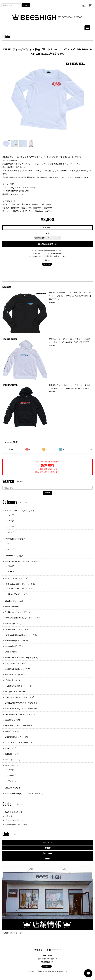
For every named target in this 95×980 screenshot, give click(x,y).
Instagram (47, 842)
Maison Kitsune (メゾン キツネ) (18, 669)
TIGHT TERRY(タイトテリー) (21, 588)
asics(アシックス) (12, 720)
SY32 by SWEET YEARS (15, 663)
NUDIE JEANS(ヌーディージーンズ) (20, 584)
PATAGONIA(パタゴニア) (15, 539)
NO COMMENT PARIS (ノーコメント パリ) (23, 618)
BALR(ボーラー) (12, 607)
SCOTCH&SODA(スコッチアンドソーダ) (22, 561)
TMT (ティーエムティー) (15, 692)
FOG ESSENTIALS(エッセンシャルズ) (21, 635)
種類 (48, 233)
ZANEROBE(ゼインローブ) (16, 641)
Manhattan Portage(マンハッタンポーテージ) (24, 793)
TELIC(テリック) (12, 754)
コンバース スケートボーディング (19, 743)
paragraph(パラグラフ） (15, 646)
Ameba (48, 859)
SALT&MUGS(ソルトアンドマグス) (20, 714)
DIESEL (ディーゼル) (14, 601)
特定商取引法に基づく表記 (16, 825)
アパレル (12, 781)
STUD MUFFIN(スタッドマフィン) (19, 697)
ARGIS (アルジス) (12, 760)
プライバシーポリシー (14, 820)
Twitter (47, 848)
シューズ (12, 526)
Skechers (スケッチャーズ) (16, 737)
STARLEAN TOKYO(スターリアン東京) (21, 703)
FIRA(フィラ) (10, 748)
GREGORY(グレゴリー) (15, 788)
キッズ (11, 532)
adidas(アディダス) (13, 624)
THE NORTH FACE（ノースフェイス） (22, 511)
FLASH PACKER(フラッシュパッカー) (21, 709)
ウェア (11, 515)
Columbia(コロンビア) (14, 556)
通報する (48, 260)
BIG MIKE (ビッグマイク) (16, 675)
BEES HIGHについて (13, 812)
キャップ (12, 775)
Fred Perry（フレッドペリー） (18, 612)
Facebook (48, 853)
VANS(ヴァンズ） (12, 731)
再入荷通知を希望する (48, 244)
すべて (11, 449)
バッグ (11, 521)
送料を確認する (56, 253)
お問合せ (8, 816)
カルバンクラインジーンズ (16, 578)
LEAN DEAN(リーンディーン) (21, 594)
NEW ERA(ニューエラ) (15, 765)
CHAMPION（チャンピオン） (17, 629)
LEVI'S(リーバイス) (13, 680)
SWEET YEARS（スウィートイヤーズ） (22, 658)
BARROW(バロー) (13, 652)
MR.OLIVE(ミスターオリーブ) (18, 686)
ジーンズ (12, 572)
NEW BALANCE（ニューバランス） (20, 726)
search (26, 5)
